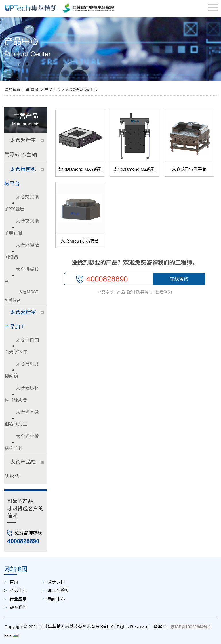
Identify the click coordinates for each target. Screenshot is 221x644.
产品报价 (125, 292)
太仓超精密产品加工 (20, 319)
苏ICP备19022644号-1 (191, 627)
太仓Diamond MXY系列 (80, 169)
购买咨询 (144, 292)
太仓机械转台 (22, 275)
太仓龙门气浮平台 (189, 169)
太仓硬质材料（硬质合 (22, 394)
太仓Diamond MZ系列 (134, 169)
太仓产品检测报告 (20, 469)
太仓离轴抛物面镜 (22, 370)
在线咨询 (179, 279)
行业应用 (18, 599)
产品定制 (106, 292)
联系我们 (18, 608)
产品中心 (52, 90)
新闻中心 (56, 599)
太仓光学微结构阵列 (22, 442)
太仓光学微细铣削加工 (22, 418)
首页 (14, 582)
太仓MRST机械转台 (80, 241)
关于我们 (56, 582)
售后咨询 (164, 292)
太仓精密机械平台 (81, 90)
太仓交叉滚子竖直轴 (22, 227)
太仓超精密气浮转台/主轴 (21, 147)
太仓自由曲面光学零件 (22, 346)
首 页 (35, 90)
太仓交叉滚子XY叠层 (22, 203)
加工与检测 (59, 590)
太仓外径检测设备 (22, 251)
